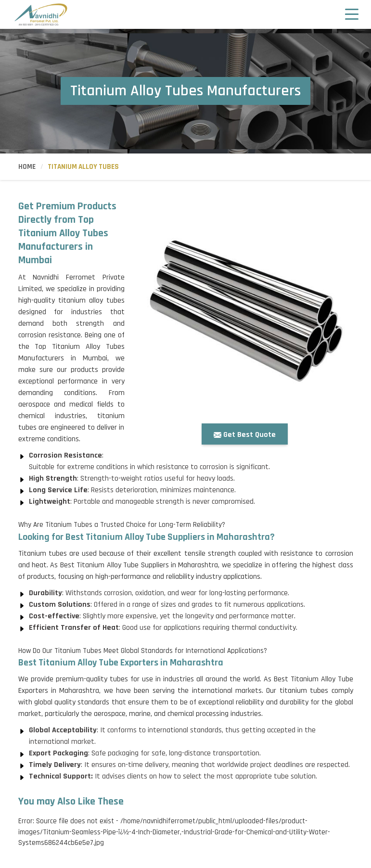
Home (27, 167)
